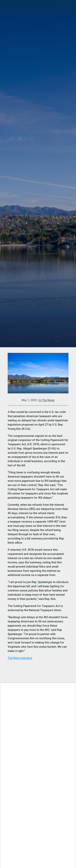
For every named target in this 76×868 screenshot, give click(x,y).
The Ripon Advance (20, 658)
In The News (47, 400)
